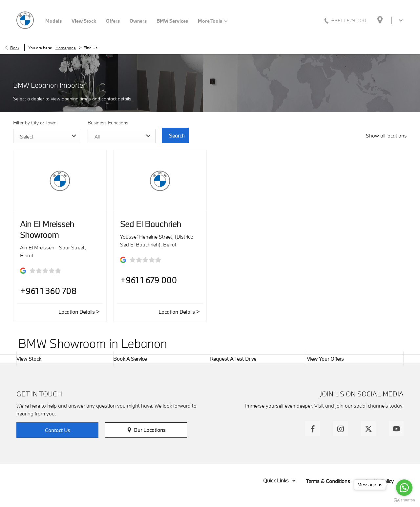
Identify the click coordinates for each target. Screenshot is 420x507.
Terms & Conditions (328, 481)
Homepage (66, 48)
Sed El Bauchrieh (151, 224)
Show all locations (386, 136)
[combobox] (46, 136)
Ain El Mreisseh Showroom (47, 229)
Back (15, 48)
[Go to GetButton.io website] (404, 500)
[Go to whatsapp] (404, 488)
